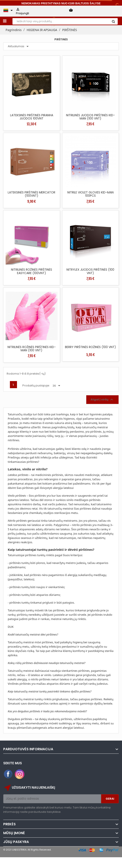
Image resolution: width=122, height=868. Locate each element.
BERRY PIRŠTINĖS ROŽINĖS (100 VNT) (90, 347)
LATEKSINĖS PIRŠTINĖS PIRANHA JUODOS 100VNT (32, 117)
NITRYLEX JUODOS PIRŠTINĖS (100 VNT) (90, 271)
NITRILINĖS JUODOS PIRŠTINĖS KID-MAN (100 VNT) (90, 117)
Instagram (20, 774)
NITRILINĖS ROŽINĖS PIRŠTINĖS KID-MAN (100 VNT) (32, 349)
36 (57, 386)
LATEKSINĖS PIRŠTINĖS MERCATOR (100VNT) (32, 194)
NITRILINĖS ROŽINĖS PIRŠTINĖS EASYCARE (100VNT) (32, 271)
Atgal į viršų (102, 400)
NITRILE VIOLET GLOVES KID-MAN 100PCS (90, 194)
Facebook (8, 774)
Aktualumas (19, 46)
